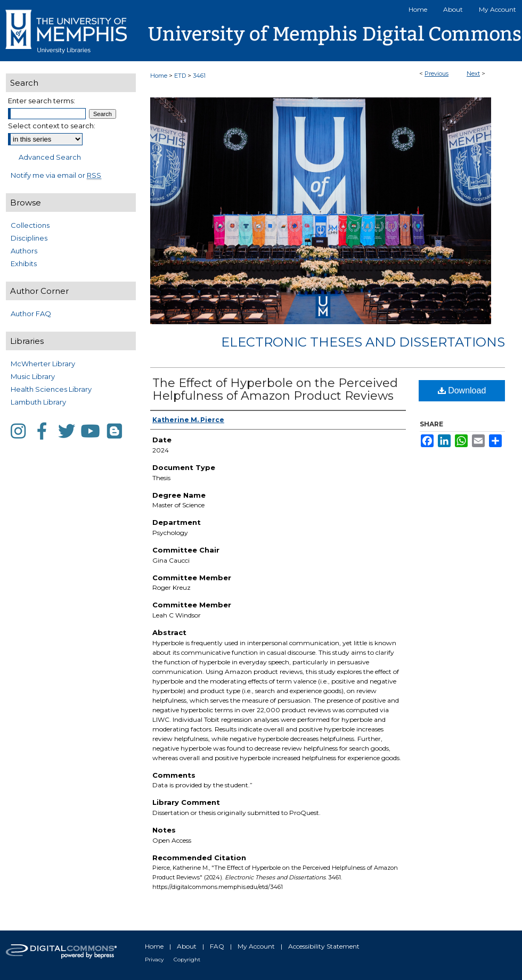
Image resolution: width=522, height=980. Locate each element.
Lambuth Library (38, 402)
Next (473, 73)
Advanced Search (50, 157)
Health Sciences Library (51, 389)
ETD (180, 76)
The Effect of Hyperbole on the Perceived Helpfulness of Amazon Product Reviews (275, 389)
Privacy (154, 960)
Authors (24, 251)
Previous (437, 73)
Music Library (33, 376)
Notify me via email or (56, 175)
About (187, 946)
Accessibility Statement (324, 946)
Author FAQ (31, 314)
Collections (30, 225)
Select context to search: (52, 126)
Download (462, 390)
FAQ (217, 946)
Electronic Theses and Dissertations (363, 342)
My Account (256, 946)
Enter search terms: (42, 101)
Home (159, 76)
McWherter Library (43, 364)
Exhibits (24, 263)
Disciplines (29, 238)
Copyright (187, 960)
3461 (199, 76)
